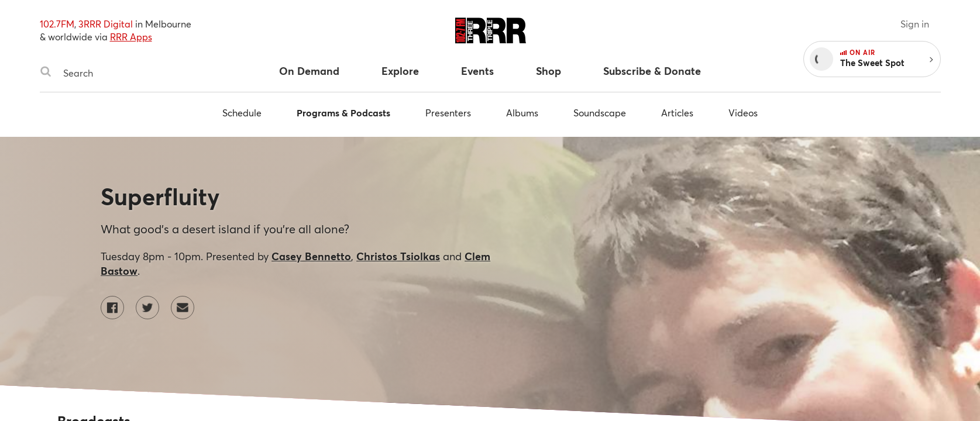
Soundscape (600, 113)
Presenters (448, 113)
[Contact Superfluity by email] (183, 308)
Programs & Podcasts (343, 113)
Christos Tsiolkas (398, 256)
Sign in (915, 24)
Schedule (242, 113)
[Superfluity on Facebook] (112, 308)
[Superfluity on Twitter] (147, 308)
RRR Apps (131, 37)
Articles (677, 113)
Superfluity (160, 196)
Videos (743, 113)
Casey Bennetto (311, 256)
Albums (522, 113)
